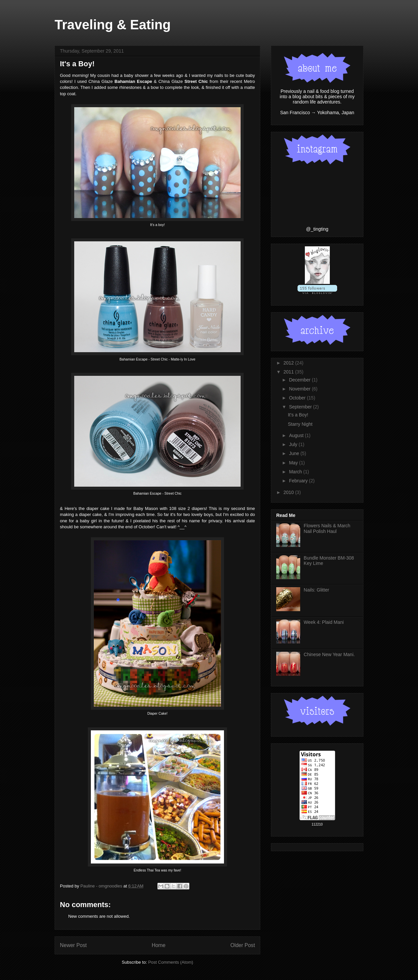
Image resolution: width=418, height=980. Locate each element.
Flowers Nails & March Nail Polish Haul (327, 528)
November (300, 389)
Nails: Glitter (316, 590)
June (295, 453)
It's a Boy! (298, 415)
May (294, 463)
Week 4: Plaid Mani (324, 622)
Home (159, 945)
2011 (289, 372)
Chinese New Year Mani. (329, 654)
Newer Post (73, 945)
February (299, 481)
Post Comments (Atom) (171, 962)
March (296, 472)
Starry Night (300, 424)
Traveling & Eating (113, 25)
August (297, 435)
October (298, 398)
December (300, 380)
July (294, 444)
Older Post (243, 945)
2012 (289, 363)
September (301, 407)
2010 (289, 492)
